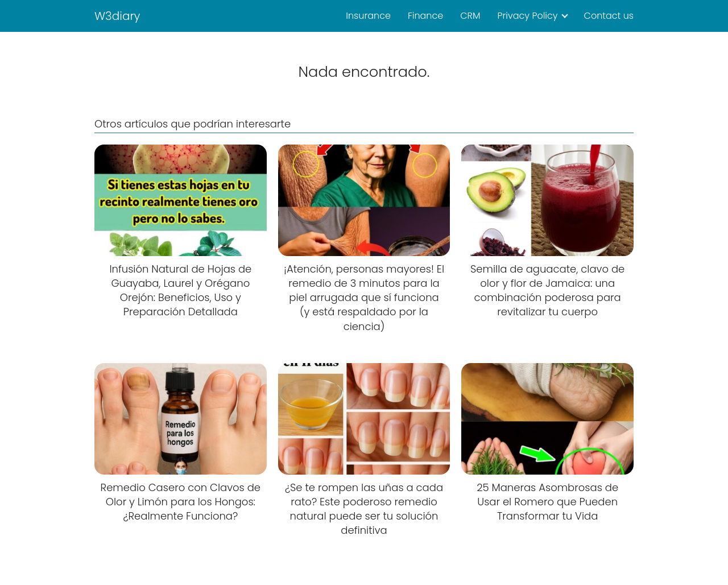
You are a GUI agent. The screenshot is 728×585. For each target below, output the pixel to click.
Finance (425, 16)
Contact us (609, 16)
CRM (470, 16)
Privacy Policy (527, 16)
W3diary (117, 16)
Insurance (368, 16)
